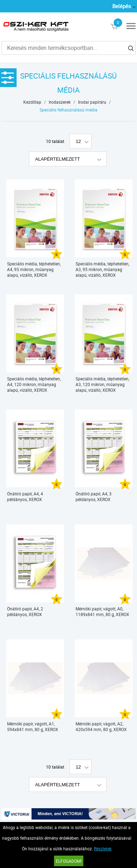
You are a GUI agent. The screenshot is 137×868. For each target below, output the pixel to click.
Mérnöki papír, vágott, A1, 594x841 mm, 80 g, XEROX (33, 726)
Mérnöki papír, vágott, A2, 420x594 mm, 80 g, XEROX (101, 726)
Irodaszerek (60, 102)
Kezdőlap (32, 102)
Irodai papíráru (92, 102)
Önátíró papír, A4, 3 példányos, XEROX (94, 496)
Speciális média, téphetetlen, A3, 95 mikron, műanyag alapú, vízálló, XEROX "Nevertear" (102, 269)
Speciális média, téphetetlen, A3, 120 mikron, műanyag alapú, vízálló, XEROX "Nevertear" (102, 384)
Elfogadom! (69, 861)
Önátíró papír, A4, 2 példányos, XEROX (25, 611)
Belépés (122, 6)
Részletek (103, 849)
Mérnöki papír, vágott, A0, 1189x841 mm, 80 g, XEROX (102, 611)
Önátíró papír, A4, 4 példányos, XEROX (25, 496)
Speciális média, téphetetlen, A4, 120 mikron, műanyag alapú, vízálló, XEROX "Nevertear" (34, 384)
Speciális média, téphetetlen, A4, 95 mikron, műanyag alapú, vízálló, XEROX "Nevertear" (34, 269)
